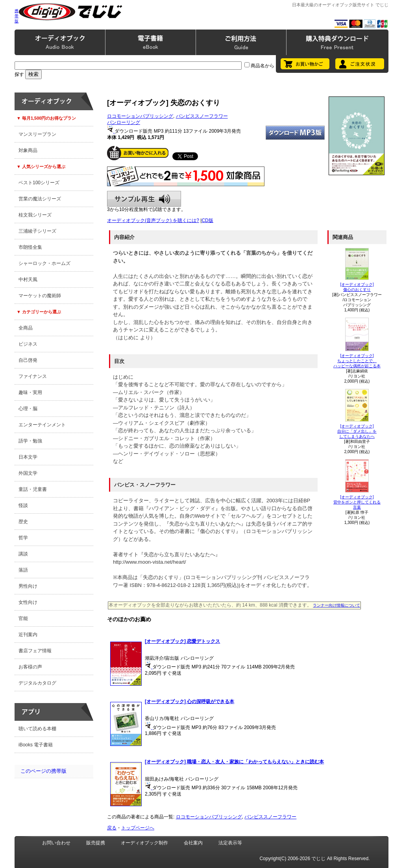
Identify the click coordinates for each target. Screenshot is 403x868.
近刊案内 (28, 635)
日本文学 (28, 457)
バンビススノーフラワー (202, 116)
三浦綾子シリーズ (37, 231)
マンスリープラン (37, 134)
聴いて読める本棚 (37, 729)
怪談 (23, 505)
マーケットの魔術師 (40, 296)
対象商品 (28, 150)
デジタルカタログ (37, 683)
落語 (23, 570)
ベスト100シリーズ (39, 183)
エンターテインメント (42, 425)
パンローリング (124, 122)
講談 (23, 554)
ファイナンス (33, 376)
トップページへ (138, 828)
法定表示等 (230, 843)
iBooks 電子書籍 (36, 745)
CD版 (207, 220)
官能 (23, 618)
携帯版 (17, 16)
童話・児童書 (33, 489)
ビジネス (28, 344)
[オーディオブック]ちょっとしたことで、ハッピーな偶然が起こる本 (357, 361)
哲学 (23, 538)
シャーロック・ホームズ (44, 263)
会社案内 (193, 843)
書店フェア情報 (35, 651)
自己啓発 (28, 360)
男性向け (28, 586)
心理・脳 (28, 409)
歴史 (23, 522)
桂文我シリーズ (35, 215)
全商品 (26, 328)
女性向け (28, 602)
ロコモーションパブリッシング (140, 116)
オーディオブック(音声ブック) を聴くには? (153, 220)
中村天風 (28, 279)
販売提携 (96, 843)
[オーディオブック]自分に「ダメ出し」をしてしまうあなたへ (357, 431)
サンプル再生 (144, 199)
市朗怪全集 (30, 247)
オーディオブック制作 (144, 843)
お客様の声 (30, 667)
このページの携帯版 (43, 771)
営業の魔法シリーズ (40, 199)
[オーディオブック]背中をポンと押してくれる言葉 (357, 502)
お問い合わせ (56, 843)
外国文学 (28, 473)
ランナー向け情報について (336, 605)
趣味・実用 (30, 392)
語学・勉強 (30, 441)
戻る (112, 828)
